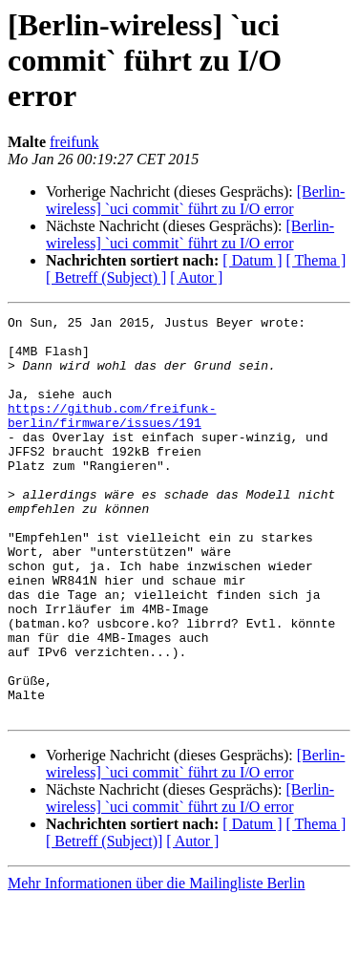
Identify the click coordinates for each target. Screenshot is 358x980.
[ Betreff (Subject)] (104, 921)
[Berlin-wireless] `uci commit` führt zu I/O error (195, 200)
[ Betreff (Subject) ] (106, 277)
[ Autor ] (196, 277)
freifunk (74, 142)
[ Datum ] (252, 260)
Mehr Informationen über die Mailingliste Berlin (156, 963)
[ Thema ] (316, 260)
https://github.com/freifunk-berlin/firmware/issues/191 (112, 437)
